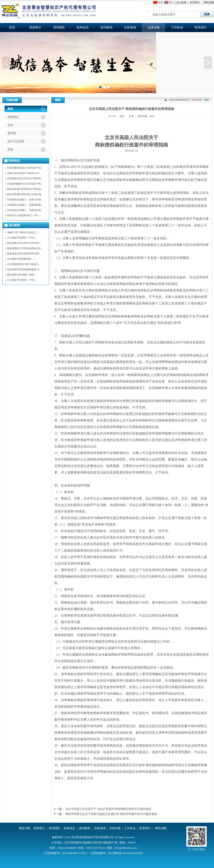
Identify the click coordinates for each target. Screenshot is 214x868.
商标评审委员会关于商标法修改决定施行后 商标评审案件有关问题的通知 (111, 814)
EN (171, 2)
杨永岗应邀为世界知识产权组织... (25, 189)
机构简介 (36, 27)
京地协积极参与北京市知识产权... (25, 184)
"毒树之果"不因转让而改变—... (23, 232)
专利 (10, 125)
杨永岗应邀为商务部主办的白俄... (25, 194)
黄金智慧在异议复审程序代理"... (24, 254)
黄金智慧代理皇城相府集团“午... (24, 269)
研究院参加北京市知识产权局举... (25, 178)
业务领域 (130, 27)
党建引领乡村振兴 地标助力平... (24, 173)
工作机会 (177, 27)
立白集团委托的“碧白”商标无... (24, 264)
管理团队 (59, 27)
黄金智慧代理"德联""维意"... (22, 275)
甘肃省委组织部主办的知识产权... (25, 168)
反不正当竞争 (16, 141)
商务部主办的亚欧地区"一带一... (24, 215)
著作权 (12, 133)
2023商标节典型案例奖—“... (22, 259)
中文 (161, 2)
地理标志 (13, 117)
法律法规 (153, 27)
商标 (10, 109)
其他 (10, 149)
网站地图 (209, 2)
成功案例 (106, 27)
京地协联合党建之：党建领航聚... (25, 205)
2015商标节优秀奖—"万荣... (22, 280)
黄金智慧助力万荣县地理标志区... (25, 248)
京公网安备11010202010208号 (125, 853)
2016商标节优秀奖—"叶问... (22, 238)
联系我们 (195, 2)
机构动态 (83, 27)
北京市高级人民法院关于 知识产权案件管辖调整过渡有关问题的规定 (108, 809)
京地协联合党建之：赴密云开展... (25, 200)
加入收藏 (181, 2)
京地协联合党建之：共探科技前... (25, 210)
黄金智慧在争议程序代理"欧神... (24, 243)
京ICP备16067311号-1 (75, 853)
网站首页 (184, 100)
